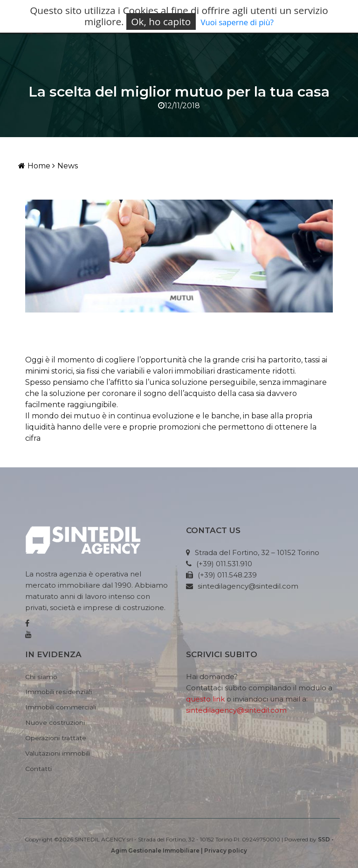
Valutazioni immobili (58, 753)
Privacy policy (226, 851)
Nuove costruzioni (55, 722)
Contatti (38, 769)
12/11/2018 (179, 106)
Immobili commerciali (61, 707)
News (65, 166)
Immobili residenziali (59, 692)
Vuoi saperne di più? (237, 22)
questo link (205, 699)
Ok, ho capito (161, 21)
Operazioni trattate (56, 738)
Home (34, 166)
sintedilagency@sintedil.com (236, 710)
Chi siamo (41, 677)
